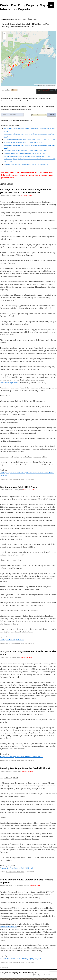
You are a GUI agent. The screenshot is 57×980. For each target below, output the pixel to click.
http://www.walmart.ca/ (8, 927)
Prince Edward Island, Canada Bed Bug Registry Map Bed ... (21, 958)
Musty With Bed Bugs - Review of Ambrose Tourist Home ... (22, 757)
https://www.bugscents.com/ (10, 383)
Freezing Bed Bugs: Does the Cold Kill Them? (25, 768)
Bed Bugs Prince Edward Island (15, 479)
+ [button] (4, 34)
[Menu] (51, 5)
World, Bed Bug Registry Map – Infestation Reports (19, 973)
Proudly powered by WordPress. (43, 975)
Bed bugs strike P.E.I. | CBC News (18, 487)
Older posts (4, 968)
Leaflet (36, 85)
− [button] (4, 37)
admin (19, 195)
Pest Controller (24, 885)
